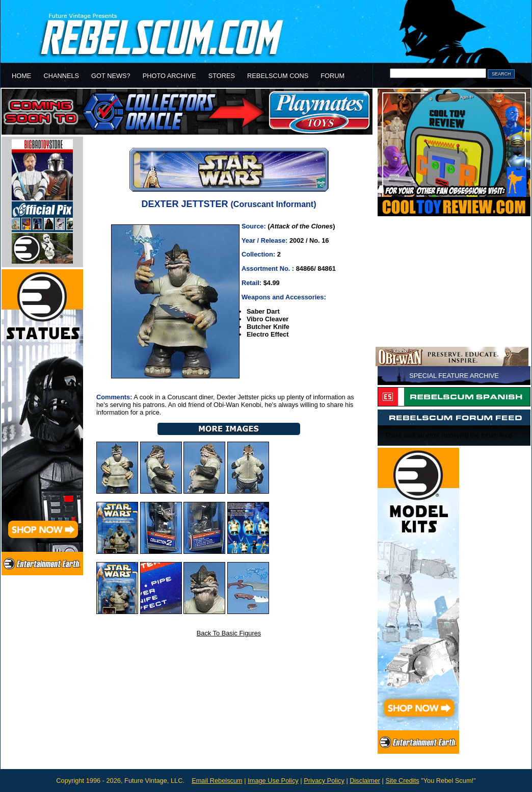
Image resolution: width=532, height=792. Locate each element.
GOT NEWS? (111, 76)
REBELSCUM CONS (278, 76)
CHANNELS (61, 76)
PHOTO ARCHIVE (169, 76)
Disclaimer (365, 781)
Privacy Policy (324, 781)
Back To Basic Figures (229, 633)
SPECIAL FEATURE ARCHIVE (454, 376)
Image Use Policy (273, 781)
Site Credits (402, 781)
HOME (21, 76)
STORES (222, 76)
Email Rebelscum (217, 781)
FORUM (332, 76)
